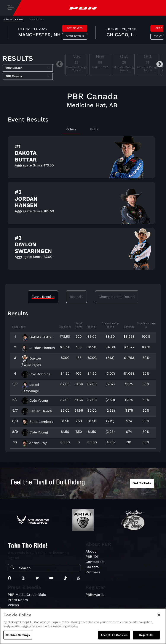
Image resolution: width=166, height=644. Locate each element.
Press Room (18, 600)
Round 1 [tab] (77, 297)
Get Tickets (75, 28)
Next (160, 65)
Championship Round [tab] (117, 297)
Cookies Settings (18, 638)
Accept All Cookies (114, 638)
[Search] (48, 568)
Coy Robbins (36, 374)
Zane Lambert (37, 422)
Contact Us (95, 562)
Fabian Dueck (37, 411)
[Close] (159, 618)
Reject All (146, 638)
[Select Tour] (28, 76)
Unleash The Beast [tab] (13, 19)
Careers (92, 567)
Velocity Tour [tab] (37, 19)
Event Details (75, 36)
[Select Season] (28, 68)
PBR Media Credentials (27, 595)
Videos (13, 605)
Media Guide (18, 610)
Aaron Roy (34, 443)
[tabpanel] (83, 33)
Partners (93, 572)
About (91, 551)
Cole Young (35, 400)
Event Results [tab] (43, 297)
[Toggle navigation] (11, 8)
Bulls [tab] (94, 129)
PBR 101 (92, 557)
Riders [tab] (71, 129)
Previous (60, 65)
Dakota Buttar (37, 337)
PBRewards (95, 595)
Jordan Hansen (38, 348)
